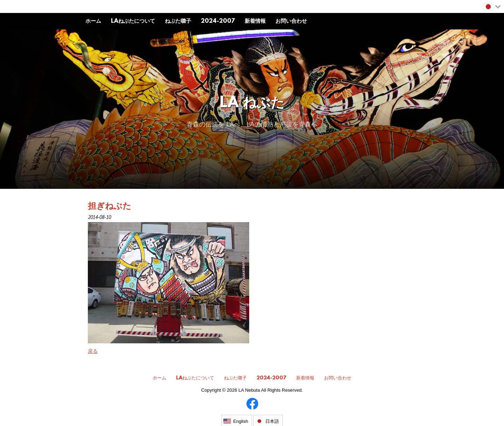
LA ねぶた (252, 104)
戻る (93, 351)
